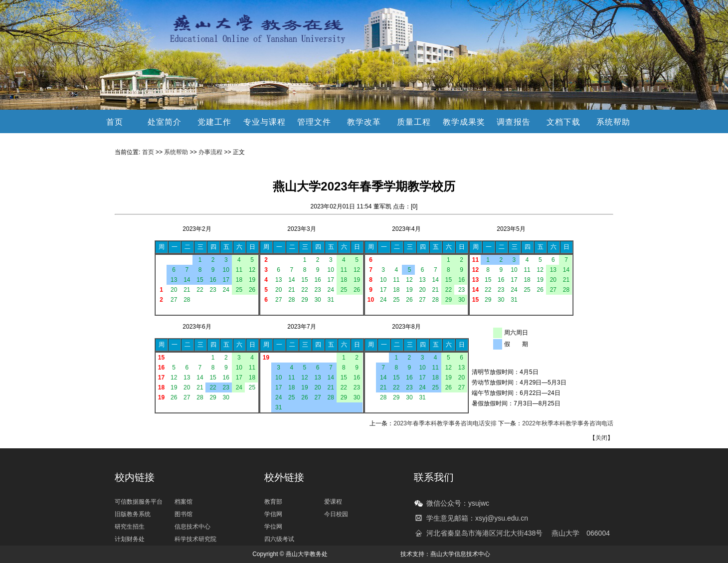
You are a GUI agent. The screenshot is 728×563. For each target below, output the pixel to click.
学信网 (273, 514)
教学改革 (364, 122)
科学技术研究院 (195, 539)
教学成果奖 (464, 122)
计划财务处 (130, 539)
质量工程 (414, 122)
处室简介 (165, 122)
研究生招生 (130, 527)
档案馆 (183, 502)
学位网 (273, 527)
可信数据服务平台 (139, 502)
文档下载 (563, 122)
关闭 (601, 438)
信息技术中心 (192, 527)
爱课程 (333, 502)
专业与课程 (265, 122)
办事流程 (210, 152)
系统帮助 (613, 122)
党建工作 (214, 122)
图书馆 (183, 514)
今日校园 (336, 514)
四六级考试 (279, 539)
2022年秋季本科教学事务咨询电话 (568, 423)
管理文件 (314, 122)
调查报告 (514, 122)
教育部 (273, 502)
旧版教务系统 (133, 514)
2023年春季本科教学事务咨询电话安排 (445, 423)
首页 (115, 122)
